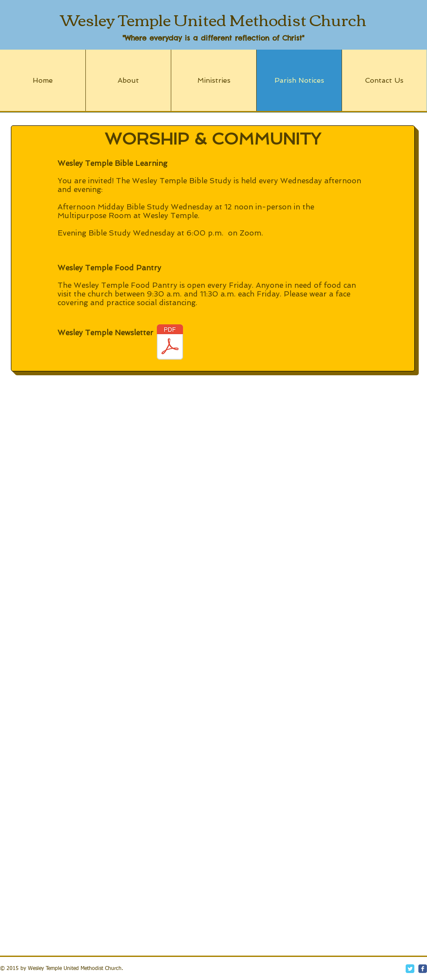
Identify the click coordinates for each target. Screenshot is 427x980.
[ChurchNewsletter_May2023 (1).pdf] (170, 343)
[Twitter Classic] (410, 969)
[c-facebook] (423, 969)
